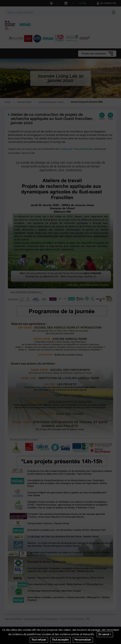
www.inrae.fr (24, 639)
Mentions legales (31, 634)
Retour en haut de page (116, 635)
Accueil (8, 102)
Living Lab (66, 149)
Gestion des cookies (84, 634)
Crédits (18, 634)
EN (84, 3)
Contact (8, 634)
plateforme (86, 149)
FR (80, 3)
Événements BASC (24, 102)
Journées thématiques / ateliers (51, 102)
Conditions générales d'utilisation (57, 634)
